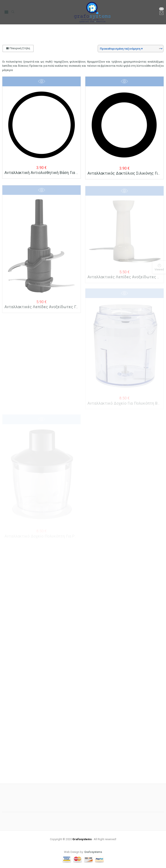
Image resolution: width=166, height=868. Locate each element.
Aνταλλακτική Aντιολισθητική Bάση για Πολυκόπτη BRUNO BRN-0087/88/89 (73, 173)
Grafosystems (93, 852)
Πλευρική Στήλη (18, 48)
